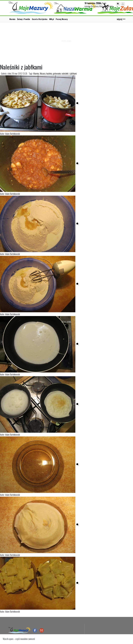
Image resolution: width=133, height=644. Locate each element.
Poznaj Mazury (62, 19)
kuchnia (49, 73)
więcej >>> (121, 19)
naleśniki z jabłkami (69, 73)
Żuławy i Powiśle (24, 19)
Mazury (43, 73)
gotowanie (57, 73)
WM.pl (52, 19)
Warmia (12, 19)
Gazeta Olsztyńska (40, 19)
